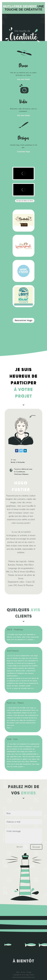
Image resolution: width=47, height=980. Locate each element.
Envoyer (36, 847)
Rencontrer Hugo (23, 320)
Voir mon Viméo (24, 79)
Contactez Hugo (23, 152)
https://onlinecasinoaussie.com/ (31, 403)
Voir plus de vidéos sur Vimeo (25, 201)
